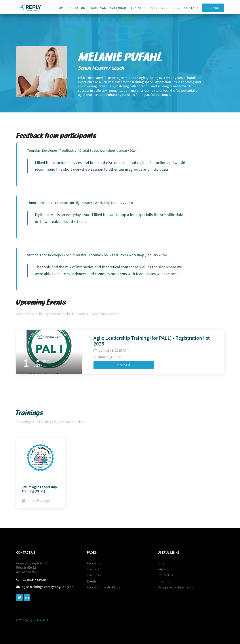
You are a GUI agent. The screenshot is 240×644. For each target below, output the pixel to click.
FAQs (161, 569)
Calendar (118, 8)
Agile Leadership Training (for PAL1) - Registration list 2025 (152, 341)
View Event (124, 365)
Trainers (93, 569)
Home (61, 8)
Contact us (165, 575)
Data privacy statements (175, 587)
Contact (191, 8)
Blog (176, 8)
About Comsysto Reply (103, 587)
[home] (30, 7)
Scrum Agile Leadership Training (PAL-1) (39, 489)
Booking (213, 8)
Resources (159, 8)
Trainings (98, 8)
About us (77, 8)
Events (92, 581)
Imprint (163, 581)
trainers (138, 8)
